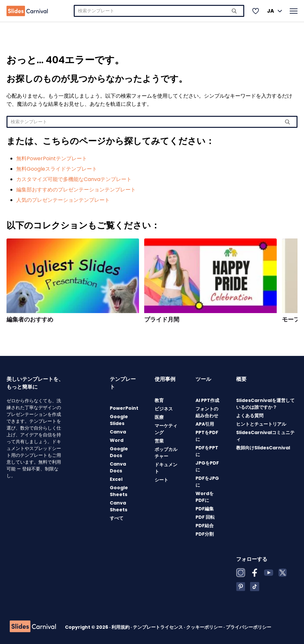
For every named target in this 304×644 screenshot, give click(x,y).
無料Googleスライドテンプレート (57, 169)
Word (117, 440)
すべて (117, 518)
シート (161, 480)
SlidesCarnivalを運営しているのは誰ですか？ (265, 404)
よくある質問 (250, 416)
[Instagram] (241, 573)
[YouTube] (269, 573)
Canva (118, 432)
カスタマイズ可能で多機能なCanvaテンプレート (74, 179)
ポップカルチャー (166, 453)
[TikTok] (255, 587)
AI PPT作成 (207, 400)
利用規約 (121, 627)
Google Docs (119, 452)
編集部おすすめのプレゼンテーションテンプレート (76, 190)
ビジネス (164, 409)
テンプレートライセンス (158, 627)
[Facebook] (255, 573)
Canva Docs (118, 467)
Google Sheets (119, 491)
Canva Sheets (119, 506)
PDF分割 (205, 534)
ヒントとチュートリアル (261, 424)
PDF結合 (205, 526)
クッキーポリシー (205, 627)
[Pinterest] (241, 587)
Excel (116, 479)
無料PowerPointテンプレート (52, 158)
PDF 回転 (205, 517)
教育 (159, 400)
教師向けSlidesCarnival (263, 448)
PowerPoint (124, 408)
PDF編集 (205, 509)
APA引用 (205, 424)
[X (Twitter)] (283, 573)
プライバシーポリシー (248, 627)
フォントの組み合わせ (207, 412)
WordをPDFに (205, 497)
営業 (159, 441)
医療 (159, 417)
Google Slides (119, 420)
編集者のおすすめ (30, 320)
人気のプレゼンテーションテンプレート (63, 200)
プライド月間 (162, 320)
